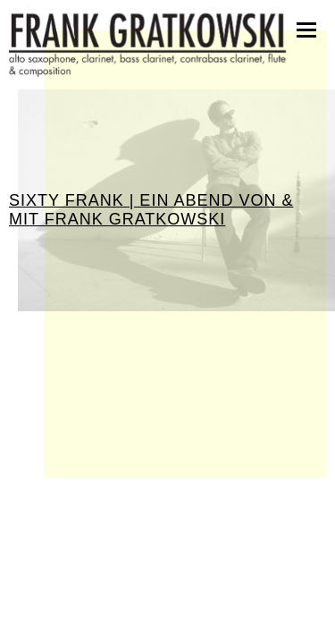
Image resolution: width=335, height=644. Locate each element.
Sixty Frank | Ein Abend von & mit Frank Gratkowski (151, 210)
